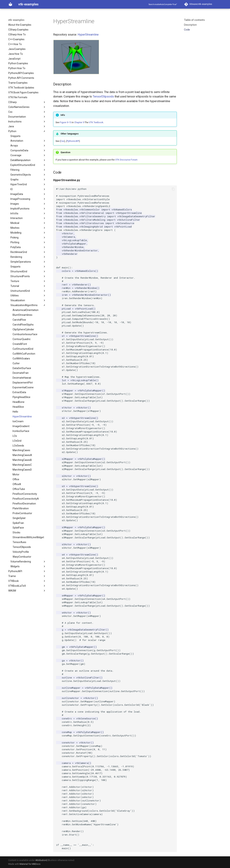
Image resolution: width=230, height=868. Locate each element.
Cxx (62, 141)
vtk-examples (16, 20)
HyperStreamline (88, 35)
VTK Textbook (96, 122)
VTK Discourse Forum (126, 160)
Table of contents (194, 20)
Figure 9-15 (66, 122)
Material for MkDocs (30, 864)
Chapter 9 (79, 122)
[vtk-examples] (10, 4)
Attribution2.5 (42, 860)
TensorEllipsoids (103, 96)
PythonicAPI (73, 141)
